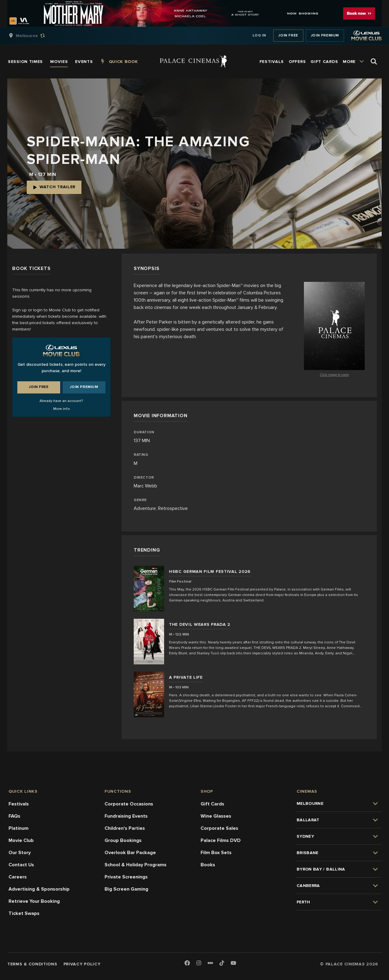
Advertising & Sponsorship (39, 889)
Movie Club (21, 840)
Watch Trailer (54, 187)
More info (62, 409)
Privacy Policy (82, 964)
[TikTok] (222, 963)
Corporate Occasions (129, 804)
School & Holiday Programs (136, 865)
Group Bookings (123, 840)
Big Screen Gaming (126, 889)
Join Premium (325, 35)
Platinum (19, 828)
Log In (259, 35)
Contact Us (21, 865)
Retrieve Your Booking (34, 901)
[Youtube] (233, 963)
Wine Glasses (216, 816)
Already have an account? (61, 401)
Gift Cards (212, 804)
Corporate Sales (219, 828)
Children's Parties (125, 828)
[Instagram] (199, 963)
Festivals (19, 804)
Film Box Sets (216, 853)
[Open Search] (374, 61)
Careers (18, 877)
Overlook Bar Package (130, 853)
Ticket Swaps (24, 913)
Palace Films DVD (221, 840)
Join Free (288, 35)
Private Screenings (126, 877)
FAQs (14, 816)
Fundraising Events (126, 816)
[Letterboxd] (210, 963)
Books (208, 865)
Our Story (20, 853)
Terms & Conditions (32, 964)
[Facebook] (187, 963)
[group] (33, 36)
